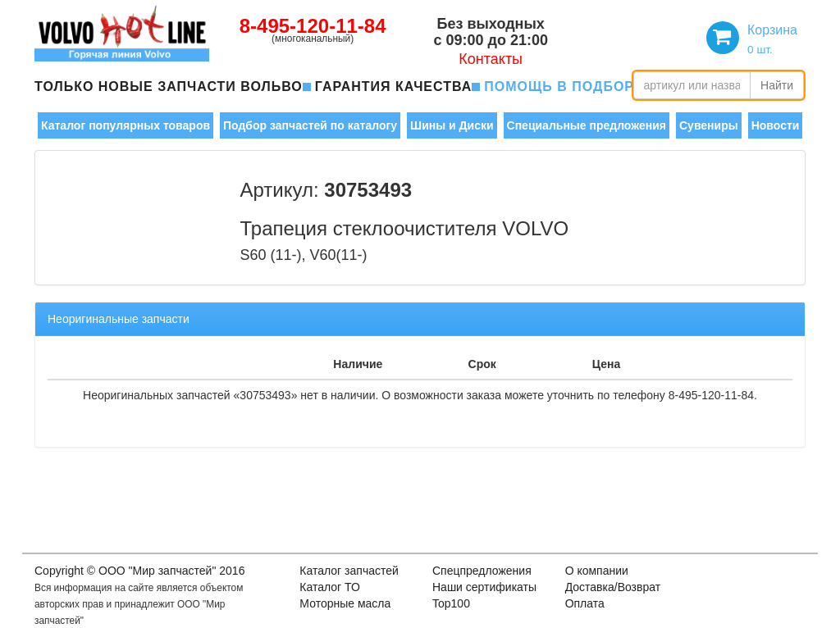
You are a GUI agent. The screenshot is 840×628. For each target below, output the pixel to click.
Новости (776, 125)
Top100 (451, 603)
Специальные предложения (587, 125)
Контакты (491, 59)
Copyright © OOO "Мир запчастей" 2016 (139, 571)
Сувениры (709, 125)
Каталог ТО (330, 587)
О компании (597, 571)
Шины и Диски (452, 125)
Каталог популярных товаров (126, 125)
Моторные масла (345, 603)
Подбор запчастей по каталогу (310, 125)
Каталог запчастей (349, 571)
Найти (777, 85)
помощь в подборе (564, 86)
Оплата (585, 603)
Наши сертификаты (484, 587)
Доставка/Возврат (613, 587)
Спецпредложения (482, 571)
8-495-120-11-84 (313, 26)
